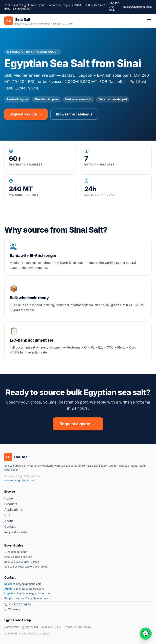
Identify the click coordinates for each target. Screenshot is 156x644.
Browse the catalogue (74, 114)
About (9, 521)
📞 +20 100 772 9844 (18, 604)
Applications (13, 510)
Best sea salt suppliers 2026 (22, 562)
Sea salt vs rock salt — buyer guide (26, 567)
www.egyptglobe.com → (19, 480)
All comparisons (16, 552)
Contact (10, 526)
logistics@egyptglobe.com (27, 593)
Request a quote (26, 114)
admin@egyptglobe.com (24, 589)
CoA (7, 515)
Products (11, 504)
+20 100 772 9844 (114, 7)
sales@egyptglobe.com (137, 7)
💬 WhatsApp (13, 609)
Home (9, 498)
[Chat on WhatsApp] (146, 634)
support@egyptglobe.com (26, 598)
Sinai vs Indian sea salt (18, 557)
